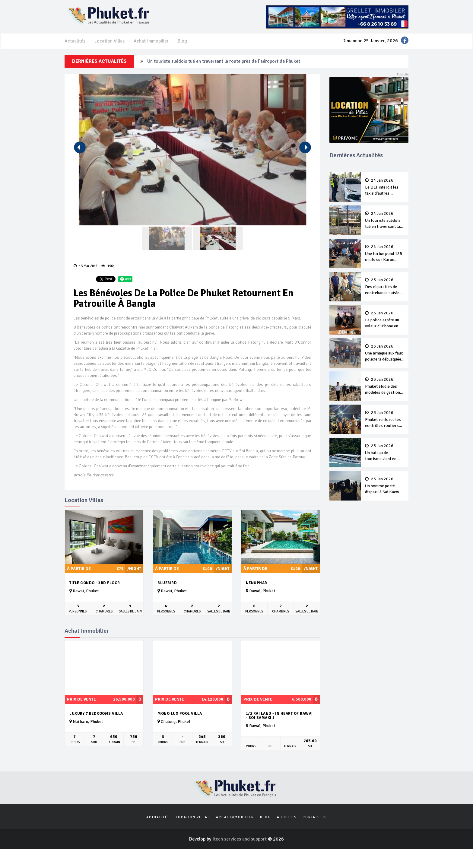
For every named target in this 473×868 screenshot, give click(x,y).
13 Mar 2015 (86, 266)
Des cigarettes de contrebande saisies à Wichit (385, 287)
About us (287, 817)
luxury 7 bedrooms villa (96, 714)
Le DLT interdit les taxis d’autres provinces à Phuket (385, 187)
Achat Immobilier (151, 41)
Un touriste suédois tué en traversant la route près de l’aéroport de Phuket (224, 61)
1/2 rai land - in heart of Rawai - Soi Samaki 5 (279, 716)
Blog (182, 41)
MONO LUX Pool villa (180, 714)
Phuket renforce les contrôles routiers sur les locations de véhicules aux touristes (385, 420)
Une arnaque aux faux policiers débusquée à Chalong (385, 353)
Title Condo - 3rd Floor (95, 583)
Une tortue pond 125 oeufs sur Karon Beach (385, 254)
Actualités (75, 41)
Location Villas (110, 41)
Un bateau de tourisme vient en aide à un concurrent (385, 453)
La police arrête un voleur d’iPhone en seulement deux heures (385, 320)
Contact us (315, 817)
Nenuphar (257, 583)
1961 (108, 266)
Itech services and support (240, 839)
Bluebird (167, 583)
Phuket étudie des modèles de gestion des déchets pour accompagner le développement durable (385, 386)
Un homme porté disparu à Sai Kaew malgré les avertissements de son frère (385, 486)
